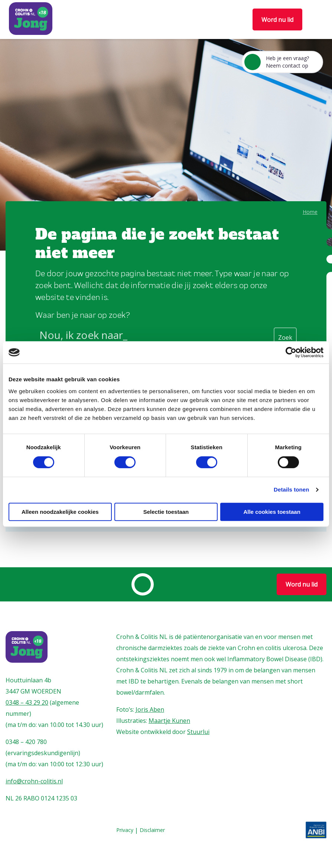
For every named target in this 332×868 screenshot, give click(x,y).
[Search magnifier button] (285, 337)
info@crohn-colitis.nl (34, 781)
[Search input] (155, 336)
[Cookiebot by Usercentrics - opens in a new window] (291, 352)
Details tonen (291, 490)
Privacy (125, 830)
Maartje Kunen (169, 721)
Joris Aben (150, 709)
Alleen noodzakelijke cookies (60, 512)
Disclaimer (152, 830)
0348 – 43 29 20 (27, 702)
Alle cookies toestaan (272, 512)
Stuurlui (198, 732)
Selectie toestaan (166, 512)
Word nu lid (277, 20)
